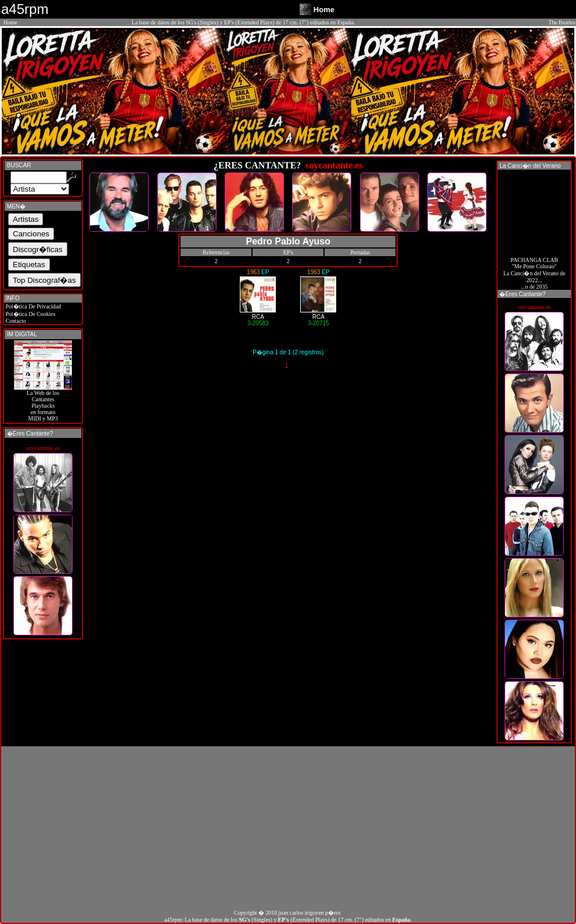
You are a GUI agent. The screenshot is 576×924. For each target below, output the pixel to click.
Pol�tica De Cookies (30, 314)
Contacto (15, 321)
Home (10, 22)
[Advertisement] (288, 828)
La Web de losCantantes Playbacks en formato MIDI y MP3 (43, 403)
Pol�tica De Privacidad (33, 306)
